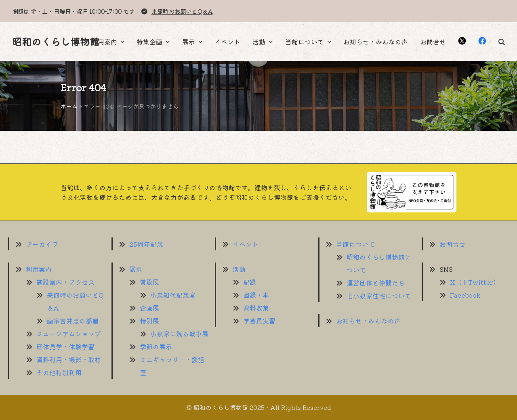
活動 (239, 269)
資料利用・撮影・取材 (69, 359)
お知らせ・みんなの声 (368, 321)
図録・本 (256, 295)
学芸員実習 (259, 321)
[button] (502, 42)
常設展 (149, 282)
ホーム (69, 106)
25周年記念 (146, 244)
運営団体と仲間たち (376, 283)
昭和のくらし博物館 (56, 41)
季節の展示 (156, 346)
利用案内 (39, 269)
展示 (136, 269)
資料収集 (256, 308)
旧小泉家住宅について (379, 296)
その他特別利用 (59, 372)
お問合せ (452, 244)
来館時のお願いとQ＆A (182, 11)
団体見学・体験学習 (65, 346)
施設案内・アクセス (65, 282)
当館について (355, 244)
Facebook (465, 295)
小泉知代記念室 (173, 295)
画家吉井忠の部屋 (73, 321)
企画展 (149, 308)
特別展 (149, 321)
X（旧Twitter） (475, 282)
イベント (246, 244)
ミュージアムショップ (69, 334)
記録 (250, 282)
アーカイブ (42, 244)
